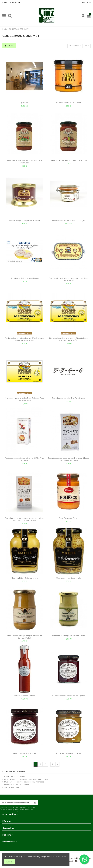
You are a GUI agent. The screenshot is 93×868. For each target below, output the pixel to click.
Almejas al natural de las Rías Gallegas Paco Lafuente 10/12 (24, 399)
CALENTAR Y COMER (14, 777)
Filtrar (9, 46)
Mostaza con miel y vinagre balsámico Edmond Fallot (24, 637)
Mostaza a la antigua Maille (69, 578)
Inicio (5, 2)
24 (87, 46)
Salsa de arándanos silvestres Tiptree (69, 696)
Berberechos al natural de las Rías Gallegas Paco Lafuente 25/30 (69, 339)
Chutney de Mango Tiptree (69, 753)
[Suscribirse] (35, 803)
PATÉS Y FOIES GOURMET (17, 784)
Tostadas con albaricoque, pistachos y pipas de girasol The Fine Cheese (24, 519)
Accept (9, 862)
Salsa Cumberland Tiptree (24, 753)
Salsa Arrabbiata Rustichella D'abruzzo (69, 160)
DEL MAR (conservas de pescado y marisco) (24, 782)
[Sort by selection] (75, 46)
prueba (24, 103)
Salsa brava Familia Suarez (69, 103)
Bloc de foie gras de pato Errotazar (24, 220)
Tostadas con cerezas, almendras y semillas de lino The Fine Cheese (69, 459)
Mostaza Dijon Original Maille (24, 578)
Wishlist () (85, 2)
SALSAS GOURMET (13, 787)
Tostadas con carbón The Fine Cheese (69, 398)
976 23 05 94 (15, 2)
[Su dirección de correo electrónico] (16, 803)
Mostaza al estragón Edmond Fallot (69, 636)
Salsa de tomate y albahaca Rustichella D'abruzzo (24, 161)
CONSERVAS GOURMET (15, 771)
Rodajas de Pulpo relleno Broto (24, 278)
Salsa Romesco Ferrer (69, 518)
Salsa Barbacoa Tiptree (24, 696)
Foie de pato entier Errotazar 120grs (69, 220)
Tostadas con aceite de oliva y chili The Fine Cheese (24, 459)
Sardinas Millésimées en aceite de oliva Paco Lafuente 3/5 (69, 279)
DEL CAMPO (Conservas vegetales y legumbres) (26, 779)
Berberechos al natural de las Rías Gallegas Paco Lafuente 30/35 (24, 339)
